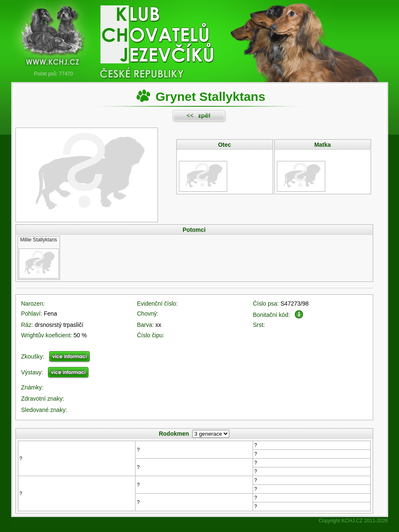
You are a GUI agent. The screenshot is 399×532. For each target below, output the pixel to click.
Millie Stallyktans (39, 240)
